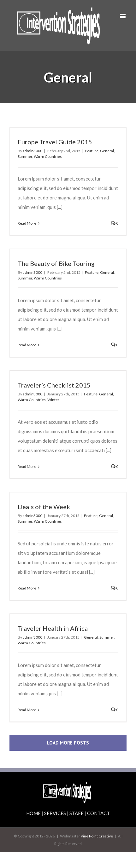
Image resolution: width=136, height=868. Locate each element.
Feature (92, 151)
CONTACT (98, 813)
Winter (53, 400)
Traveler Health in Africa (53, 628)
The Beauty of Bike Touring (56, 263)
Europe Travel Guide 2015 (55, 142)
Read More (27, 223)
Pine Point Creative (97, 836)
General (107, 151)
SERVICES (55, 813)
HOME (33, 813)
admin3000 (33, 151)
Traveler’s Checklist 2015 (54, 385)
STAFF (77, 813)
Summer (25, 156)
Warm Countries (48, 156)
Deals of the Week (44, 507)
